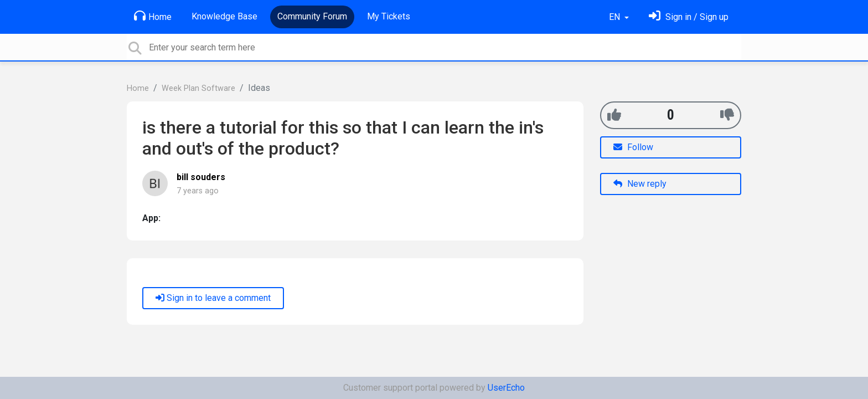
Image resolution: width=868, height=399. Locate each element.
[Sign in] (689, 17)
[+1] (614, 115)
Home (153, 16)
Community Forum (312, 16)
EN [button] (616, 17)
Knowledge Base (224, 16)
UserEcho (506, 388)
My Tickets (389, 16)
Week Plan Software (198, 88)
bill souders (201, 177)
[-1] (727, 115)
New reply (640, 184)
